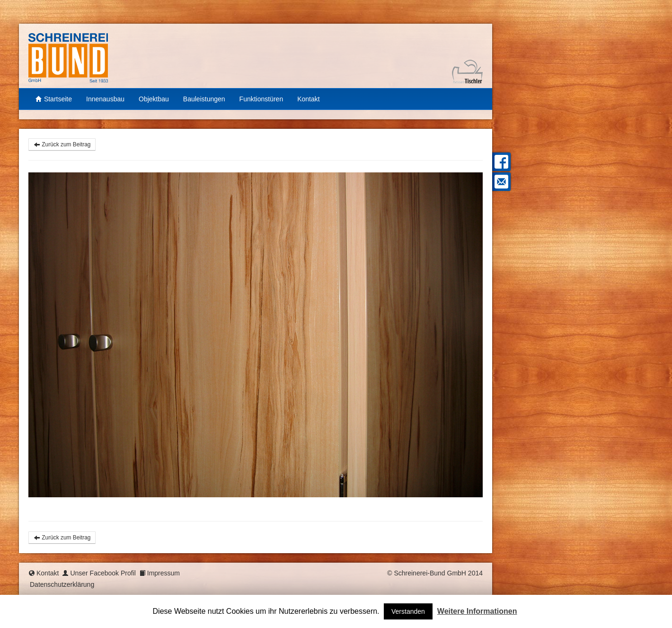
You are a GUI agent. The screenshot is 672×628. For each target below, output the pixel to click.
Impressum (164, 573)
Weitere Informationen (477, 611)
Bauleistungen (204, 99)
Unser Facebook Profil (103, 573)
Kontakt (308, 99)
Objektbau (154, 99)
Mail (500, 182)
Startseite (54, 99)
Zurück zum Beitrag (62, 144)
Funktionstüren (261, 99)
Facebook (500, 162)
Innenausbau (105, 99)
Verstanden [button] (408, 611)
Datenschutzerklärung (62, 584)
